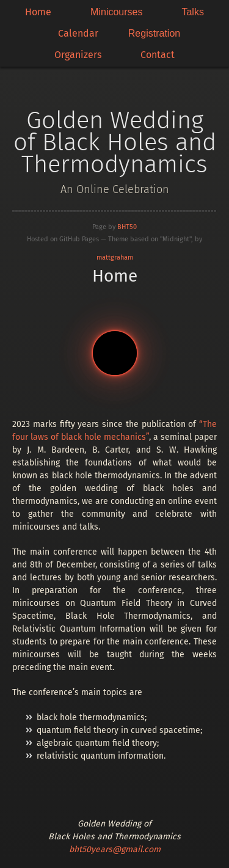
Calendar (78, 33)
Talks (192, 12)
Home (38, 12)
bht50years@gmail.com (115, 849)
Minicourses (116, 12)
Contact (158, 55)
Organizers (78, 55)
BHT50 (127, 227)
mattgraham (115, 257)
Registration (154, 33)
